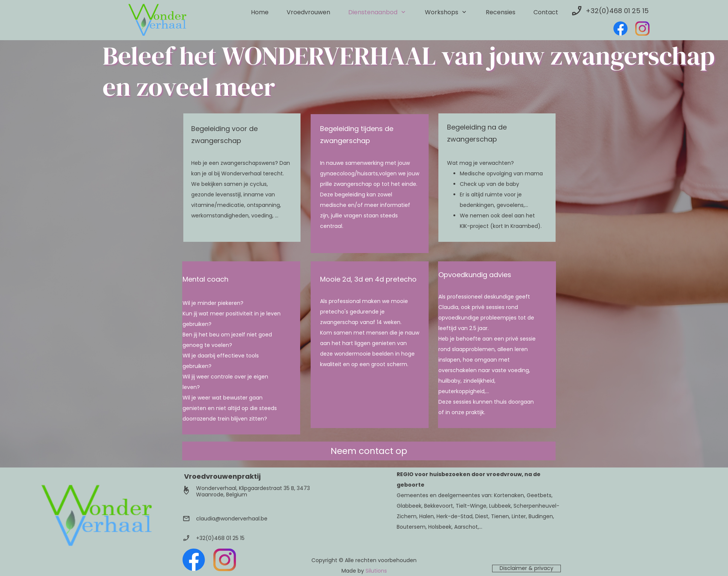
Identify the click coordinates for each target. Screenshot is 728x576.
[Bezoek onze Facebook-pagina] (621, 29)
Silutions (376, 571)
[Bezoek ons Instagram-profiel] (642, 29)
